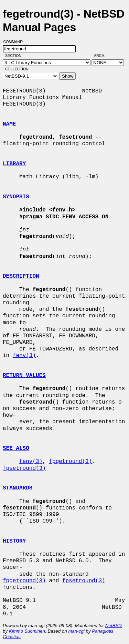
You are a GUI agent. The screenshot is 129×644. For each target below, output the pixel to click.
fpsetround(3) (24, 468)
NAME (9, 124)
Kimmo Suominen (27, 631)
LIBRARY (14, 164)
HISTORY (14, 541)
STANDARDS (18, 488)
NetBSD (114, 626)
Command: (16, 42)
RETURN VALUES (24, 376)
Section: (15, 56)
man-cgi (76, 631)
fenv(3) (24, 356)
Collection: (17, 69)
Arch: (103, 56)
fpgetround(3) (70, 462)
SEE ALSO (16, 448)
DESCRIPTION (21, 276)
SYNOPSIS (16, 197)
